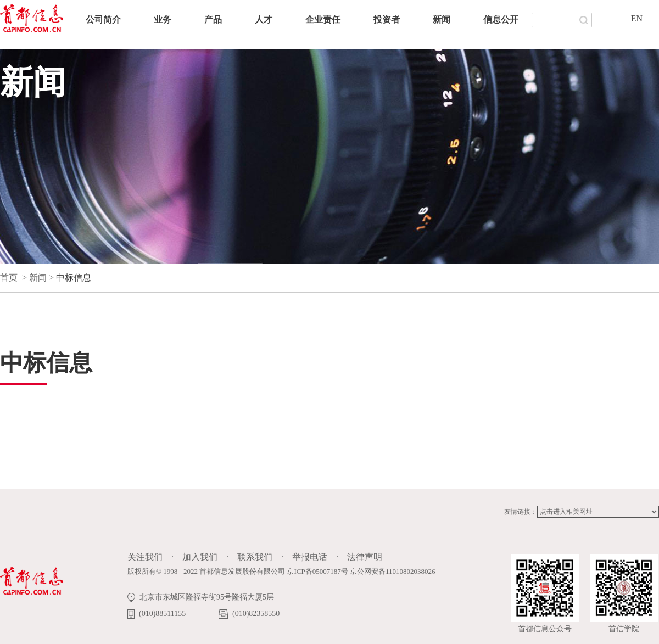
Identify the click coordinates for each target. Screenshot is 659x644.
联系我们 (255, 557)
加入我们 (200, 557)
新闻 (442, 19)
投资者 (387, 19)
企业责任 (323, 19)
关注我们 (145, 557)
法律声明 (365, 557)
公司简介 (103, 19)
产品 (213, 19)
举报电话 (310, 557)
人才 (264, 19)
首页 (9, 278)
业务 (163, 19)
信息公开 (501, 19)
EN (637, 18)
